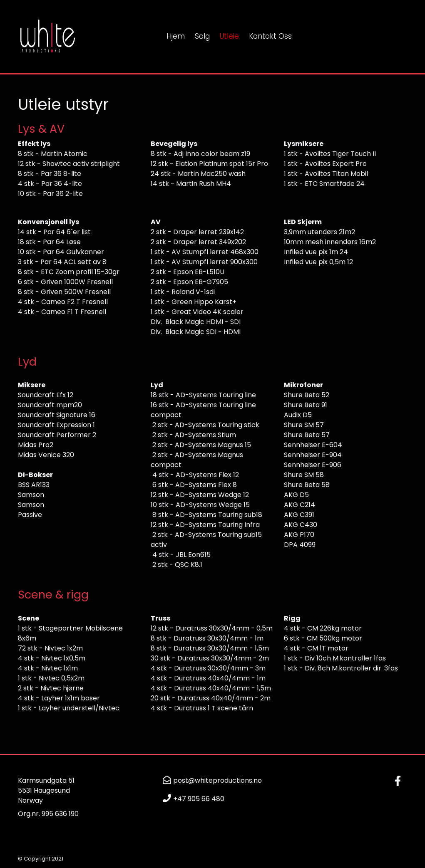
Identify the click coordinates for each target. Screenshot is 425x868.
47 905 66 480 (201, 799)
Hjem (176, 36)
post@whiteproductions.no (217, 780)
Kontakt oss (270, 36)
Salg (202, 36)
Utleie (229, 36)
